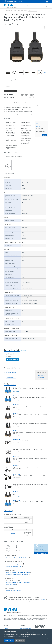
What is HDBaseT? (11, 372)
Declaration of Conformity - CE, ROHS (14, 564)
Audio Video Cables (22, 11)
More (45, 73)
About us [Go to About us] (6, 627)
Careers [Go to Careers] (6, 629)
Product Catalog (12, 11)
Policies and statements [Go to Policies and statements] (25, 629)
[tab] (18, 373)
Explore (45, 135)
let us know (42, 599)
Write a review (13, 86)
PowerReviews (23, 350)
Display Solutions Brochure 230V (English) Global (17, 558)
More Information (20, 640)
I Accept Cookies (9, 640)
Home (6, 11)
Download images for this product (14, 590)
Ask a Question (11, 377)
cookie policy (26, 636)
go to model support (42, 553)
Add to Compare (9, 95)
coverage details (35, 114)
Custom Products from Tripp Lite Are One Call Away (18, 572)
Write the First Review (13, 359)
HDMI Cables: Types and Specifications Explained (17, 575)
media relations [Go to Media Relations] (23, 627)
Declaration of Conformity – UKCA (14, 566)
